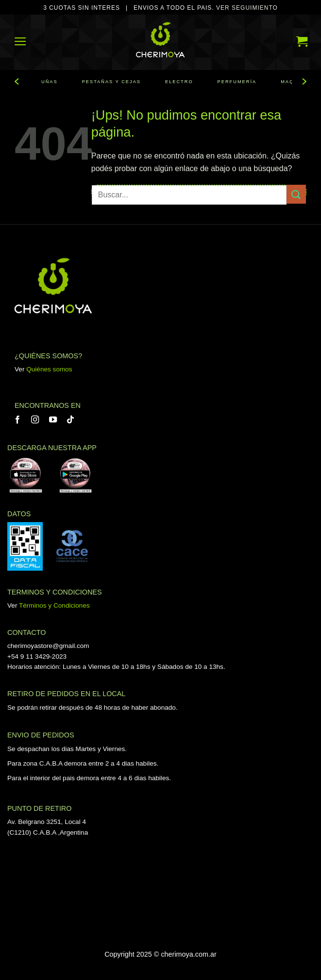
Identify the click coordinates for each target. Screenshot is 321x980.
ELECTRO (179, 82)
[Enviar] (296, 194)
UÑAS (50, 82)
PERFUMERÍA (237, 82)
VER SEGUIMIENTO (247, 8)
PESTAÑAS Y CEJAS (111, 82)
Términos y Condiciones (54, 605)
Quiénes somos (49, 369)
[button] (20, 41)
